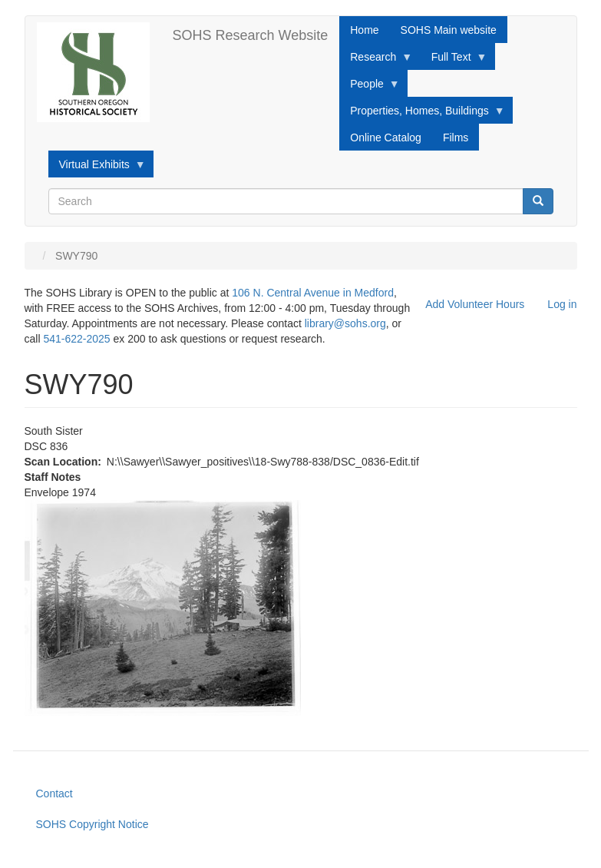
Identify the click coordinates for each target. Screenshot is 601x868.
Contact (54, 793)
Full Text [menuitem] (454, 61)
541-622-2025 (76, 339)
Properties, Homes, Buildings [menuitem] (422, 114)
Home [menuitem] (364, 30)
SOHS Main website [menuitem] (449, 30)
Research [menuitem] (376, 61)
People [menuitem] (370, 88)
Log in (562, 304)
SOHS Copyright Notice (92, 824)
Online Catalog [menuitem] (386, 137)
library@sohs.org (345, 323)
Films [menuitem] (456, 137)
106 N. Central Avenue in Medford (313, 293)
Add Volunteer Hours (475, 304)
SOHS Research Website (251, 35)
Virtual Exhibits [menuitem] (97, 168)
